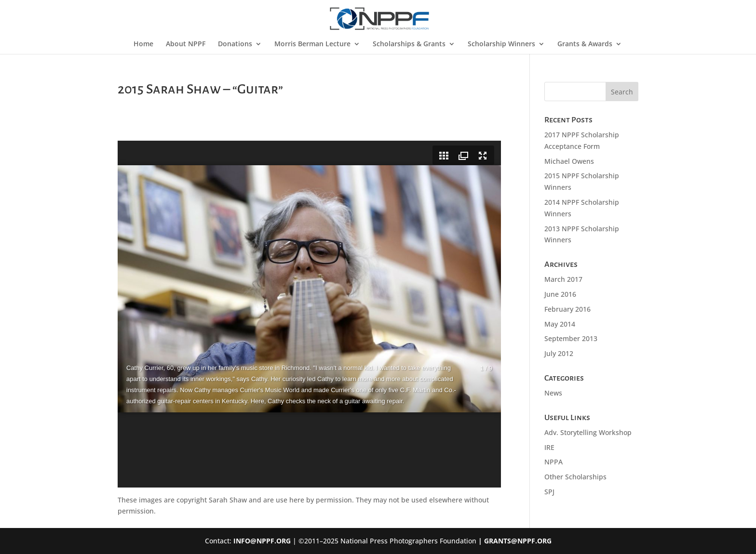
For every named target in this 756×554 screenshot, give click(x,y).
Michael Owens (569, 161)
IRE (549, 447)
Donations (235, 44)
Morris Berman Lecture (312, 44)
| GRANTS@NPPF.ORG (514, 541)
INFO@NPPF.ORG (262, 541)
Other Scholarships (575, 477)
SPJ (549, 492)
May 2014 (560, 324)
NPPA (553, 462)
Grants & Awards (585, 44)
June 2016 (560, 294)
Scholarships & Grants (409, 44)
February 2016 (567, 309)
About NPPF (186, 44)
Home (143, 44)
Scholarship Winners (501, 44)
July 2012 (559, 353)
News (553, 393)
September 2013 (571, 338)
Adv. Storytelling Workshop (588, 432)
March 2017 (563, 279)
